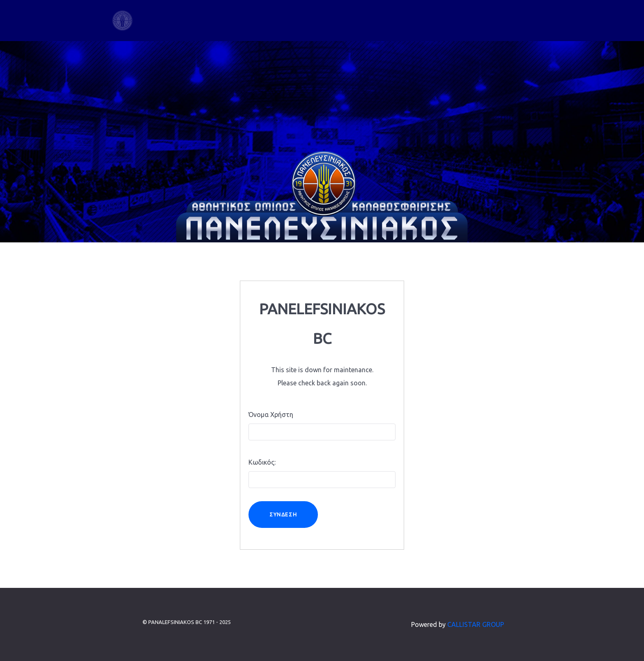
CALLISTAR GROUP (476, 624)
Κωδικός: (262, 462)
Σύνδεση (283, 514)
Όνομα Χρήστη (271, 415)
